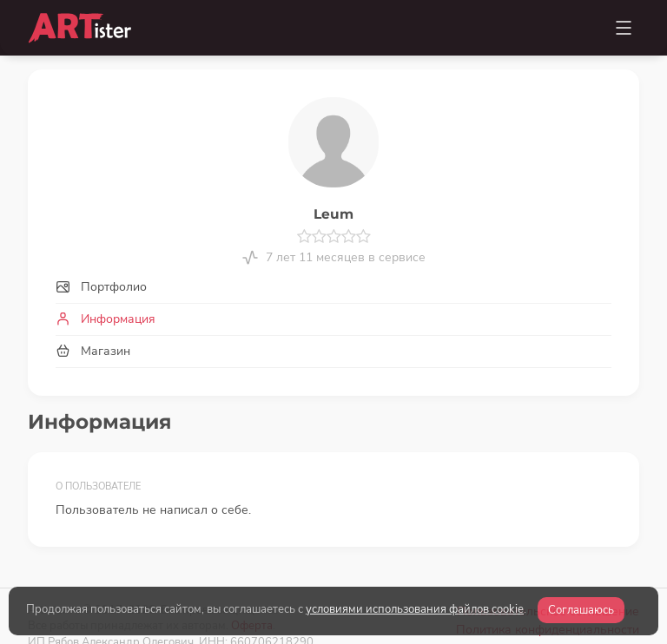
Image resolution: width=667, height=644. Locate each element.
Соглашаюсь (581, 610)
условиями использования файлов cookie (415, 609)
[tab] (333, 287)
